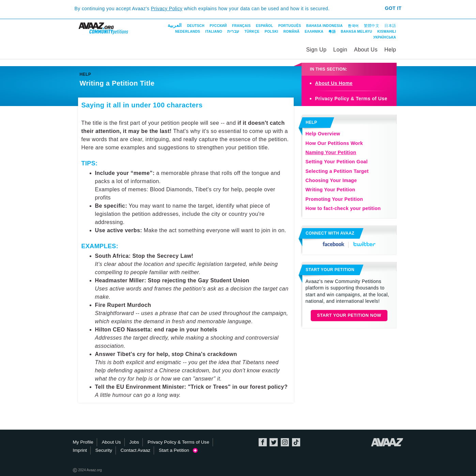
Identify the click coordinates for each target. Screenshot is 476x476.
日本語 (390, 26)
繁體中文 (372, 26)
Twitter (364, 244)
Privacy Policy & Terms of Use (351, 99)
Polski (272, 32)
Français (241, 26)
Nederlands (188, 32)
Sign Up (317, 50)
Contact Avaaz (135, 450)
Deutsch (196, 26)
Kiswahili (387, 32)
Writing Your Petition (331, 190)
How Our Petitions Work (334, 143)
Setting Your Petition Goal (337, 162)
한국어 (353, 26)
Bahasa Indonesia (325, 26)
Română (291, 32)
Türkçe (252, 32)
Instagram (285, 442)
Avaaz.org (387, 442)
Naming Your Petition (331, 152)
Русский (218, 26)
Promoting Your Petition (334, 199)
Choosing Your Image (331, 180)
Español (264, 26)
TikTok (296, 442)
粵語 (332, 32)
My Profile (83, 442)
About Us (366, 50)
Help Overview (323, 134)
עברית (233, 31)
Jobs (134, 442)
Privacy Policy (167, 9)
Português (290, 26)
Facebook (334, 244)
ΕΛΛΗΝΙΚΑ (314, 32)
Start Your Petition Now (349, 315)
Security (104, 450)
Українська (385, 37)
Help (390, 50)
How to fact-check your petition (343, 208)
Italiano (214, 32)
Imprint (80, 450)
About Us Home (334, 83)
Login (340, 50)
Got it (393, 8)
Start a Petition (178, 450)
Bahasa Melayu (356, 32)
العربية (175, 25)
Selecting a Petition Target (337, 171)
